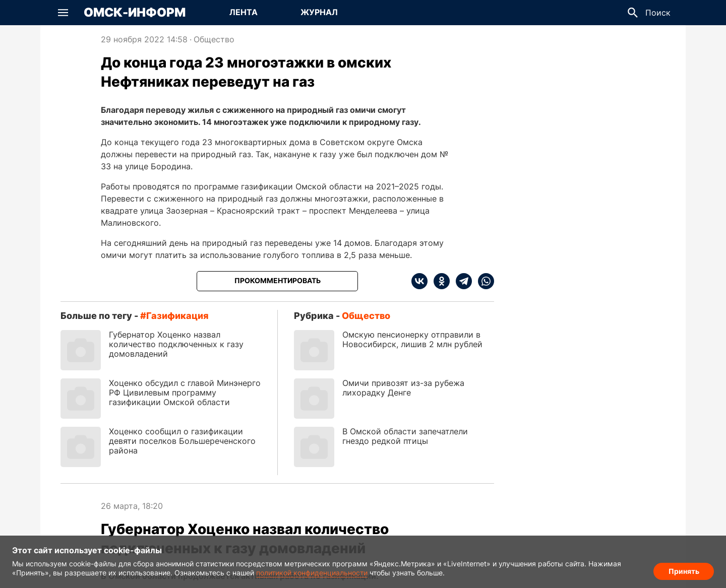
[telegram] (461, 281)
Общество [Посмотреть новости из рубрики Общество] (214, 39)
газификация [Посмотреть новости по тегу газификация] (177, 316)
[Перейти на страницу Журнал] (319, 13)
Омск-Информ (135, 13)
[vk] (419, 281)
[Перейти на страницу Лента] (244, 13)
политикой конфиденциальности (312, 573)
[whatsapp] (483, 281)
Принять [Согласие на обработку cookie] (684, 571)
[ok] (439, 281)
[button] (63, 13)
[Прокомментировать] (277, 281)
